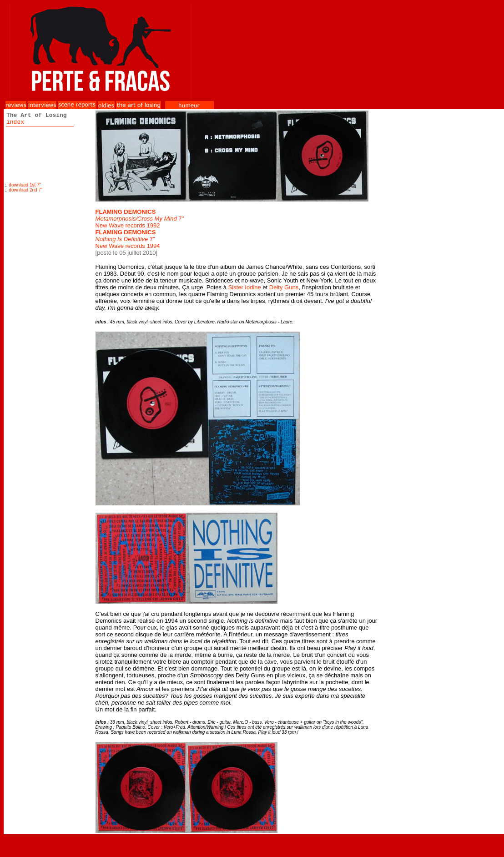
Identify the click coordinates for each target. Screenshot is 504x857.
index (15, 122)
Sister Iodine (244, 287)
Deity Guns (284, 287)
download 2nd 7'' (25, 190)
